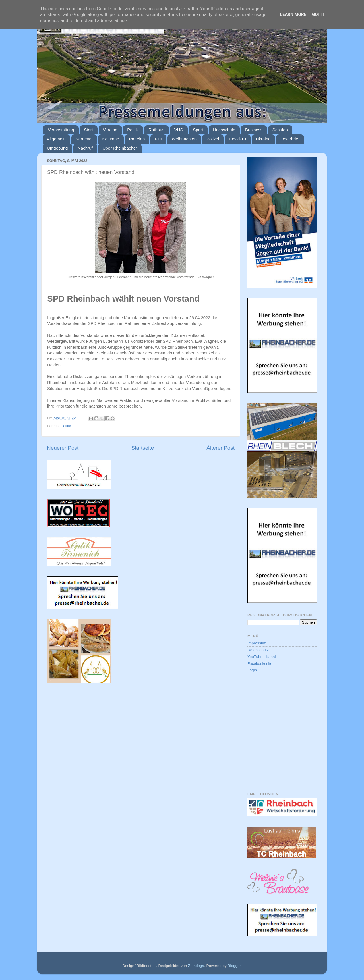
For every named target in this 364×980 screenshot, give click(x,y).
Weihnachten (184, 139)
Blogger (234, 966)
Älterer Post (221, 448)
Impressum (257, 643)
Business (254, 130)
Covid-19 (237, 139)
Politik (133, 130)
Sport (198, 130)
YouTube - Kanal (262, 657)
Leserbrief (290, 139)
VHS (179, 130)
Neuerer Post (63, 448)
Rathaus (156, 130)
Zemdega (196, 966)
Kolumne (111, 139)
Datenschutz (258, 650)
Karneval (84, 139)
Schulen (280, 130)
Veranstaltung (61, 130)
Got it (318, 14)
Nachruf (85, 148)
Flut (158, 139)
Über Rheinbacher (120, 148)
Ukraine (263, 139)
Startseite (142, 448)
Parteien (137, 139)
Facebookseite (260, 664)
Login (252, 670)
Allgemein (56, 139)
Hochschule (224, 130)
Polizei (213, 139)
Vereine (110, 130)
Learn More (293, 14)
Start (88, 130)
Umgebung (57, 148)
